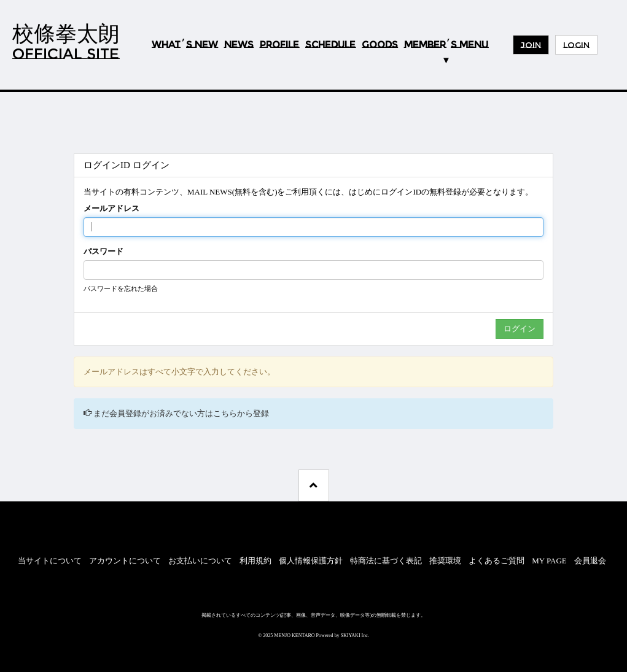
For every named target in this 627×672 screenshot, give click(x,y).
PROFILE (279, 45)
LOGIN (576, 45)
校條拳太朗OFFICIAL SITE (66, 41)
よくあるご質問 (497, 561)
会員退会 (590, 561)
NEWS (239, 45)
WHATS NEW (185, 45)
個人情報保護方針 (311, 561)
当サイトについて (50, 561)
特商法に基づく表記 (386, 561)
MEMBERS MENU (446, 44)
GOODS (380, 45)
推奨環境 (445, 561)
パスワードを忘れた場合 (121, 288)
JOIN (531, 45)
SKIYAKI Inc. (355, 635)
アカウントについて (125, 561)
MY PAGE (549, 561)
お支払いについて (200, 561)
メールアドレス (111, 208)
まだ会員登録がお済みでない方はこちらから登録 (181, 413)
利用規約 (255, 561)
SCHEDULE (330, 45)
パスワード (103, 251)
